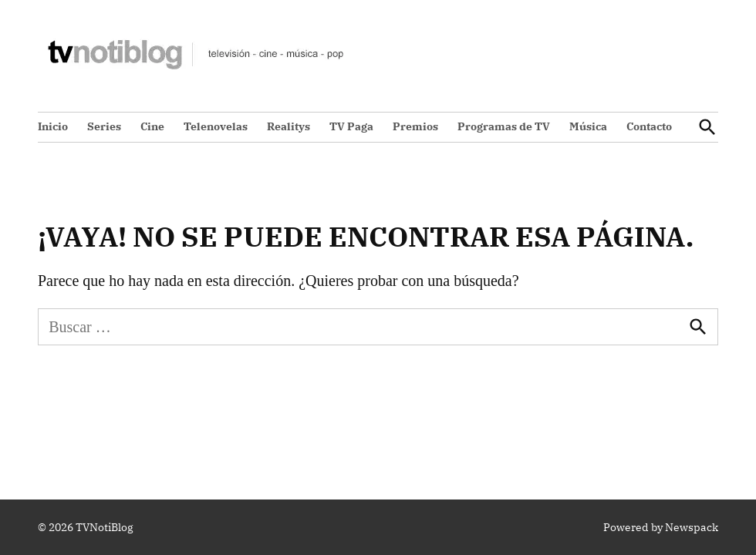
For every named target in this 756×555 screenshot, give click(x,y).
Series (104, 126)
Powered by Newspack (661, 527)
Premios (415, 126)
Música (588, 126)
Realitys (289, 126)
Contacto (649, 126)
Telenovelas (216, 126)
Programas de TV (504, 126)
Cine (152, 126)
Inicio (53, 126)
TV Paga (351, 126)
